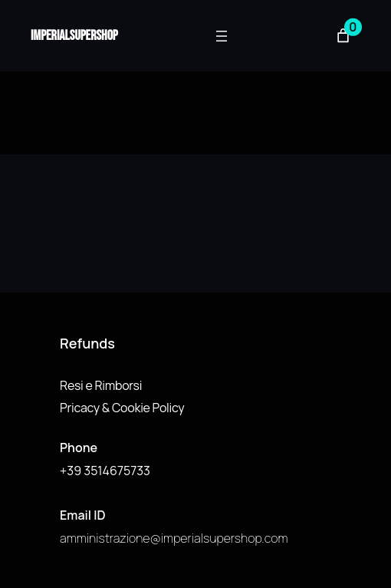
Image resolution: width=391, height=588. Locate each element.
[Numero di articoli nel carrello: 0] (343, 36)
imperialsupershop (74, 36)
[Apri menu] (222, 36)
